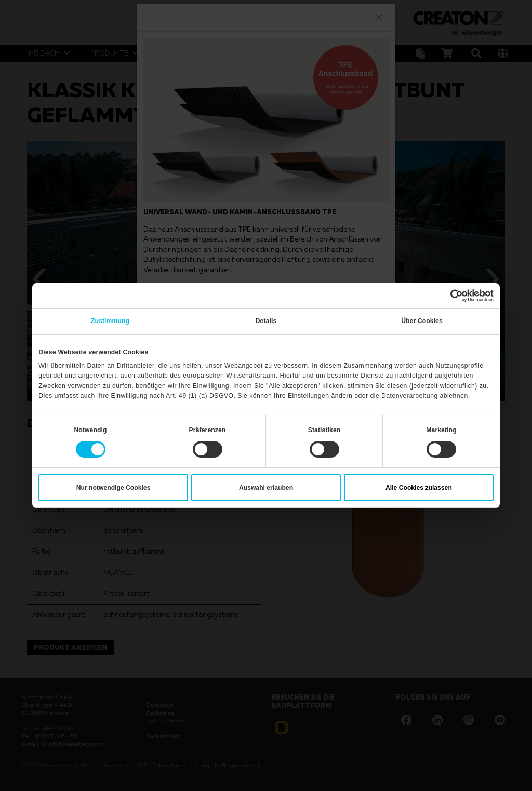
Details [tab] (266, 321)
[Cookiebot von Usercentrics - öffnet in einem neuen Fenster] (448, 296)
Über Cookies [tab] (422, 321)
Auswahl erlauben (266, 488)
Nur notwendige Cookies (114, 488)
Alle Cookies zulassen (419, 488)
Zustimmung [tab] (110, 321)
